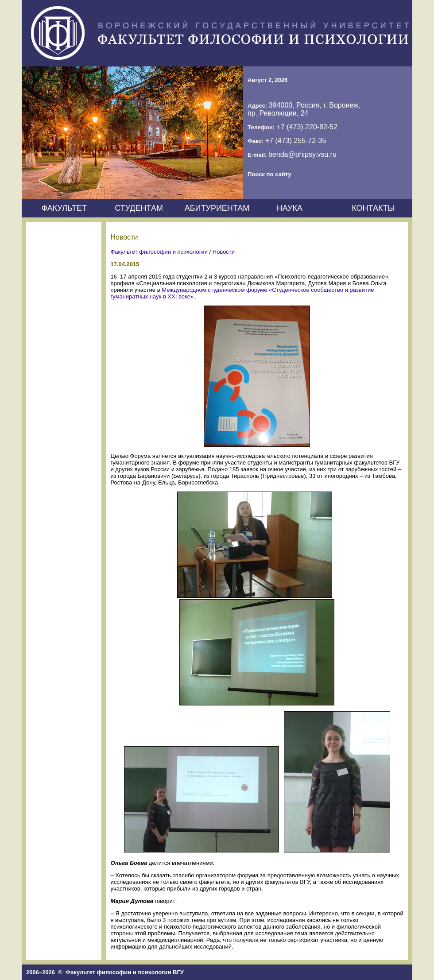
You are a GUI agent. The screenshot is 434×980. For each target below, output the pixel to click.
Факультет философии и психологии (159, 252)
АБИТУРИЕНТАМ (217, 208)
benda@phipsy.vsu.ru (302, 154)
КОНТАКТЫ (373, 208)
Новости (224, 252)
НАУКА (290, 208)
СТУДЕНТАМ (139, 208)
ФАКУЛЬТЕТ (64, 208)
